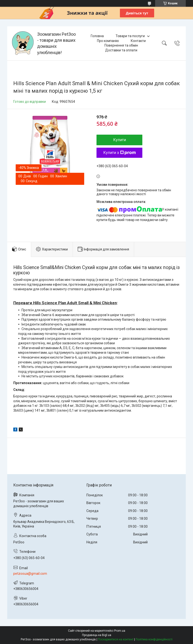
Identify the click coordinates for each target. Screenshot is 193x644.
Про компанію (108, 41)
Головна (97, 36)
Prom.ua (120, 631)
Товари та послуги (130, 36)
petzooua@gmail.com (30, 574)
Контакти (138, 41)
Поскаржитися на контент (116, 639)
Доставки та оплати (121, 50)
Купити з (120, 153)
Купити (120, 140)
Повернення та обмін (121, 45)
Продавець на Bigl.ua (97, 635)
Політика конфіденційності (154, 639)
